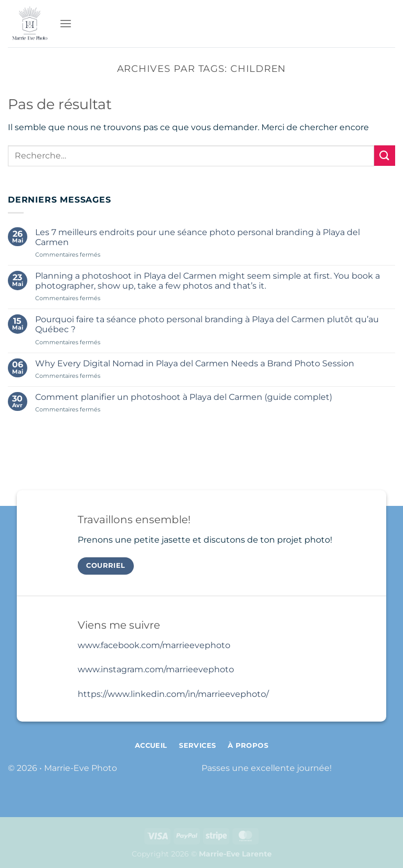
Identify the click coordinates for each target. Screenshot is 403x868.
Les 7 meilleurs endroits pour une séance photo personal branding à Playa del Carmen (198, 237)
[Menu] (66, 23)
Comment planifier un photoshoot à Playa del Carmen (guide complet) (184, 397)
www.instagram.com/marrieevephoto (156, 669)
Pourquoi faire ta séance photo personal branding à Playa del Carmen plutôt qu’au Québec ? (207, 324)
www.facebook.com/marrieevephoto (154, 645)
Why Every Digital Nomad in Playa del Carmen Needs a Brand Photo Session (195, 363)
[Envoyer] (385, 156)
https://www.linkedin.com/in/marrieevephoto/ (173, 694)
